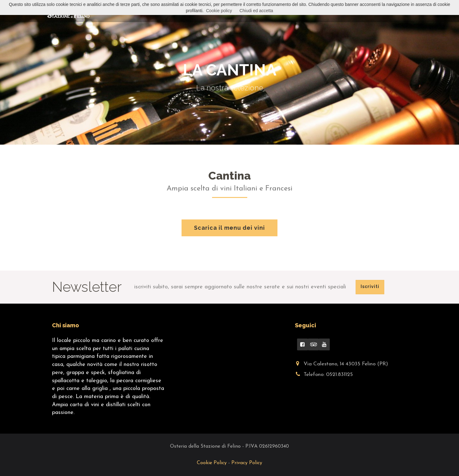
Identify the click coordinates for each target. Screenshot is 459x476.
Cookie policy (219, 11)
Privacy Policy (247, 463)
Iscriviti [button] (370, 286)
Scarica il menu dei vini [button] (230, 228)
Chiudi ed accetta (256, 11)
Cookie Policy (213, 463)
